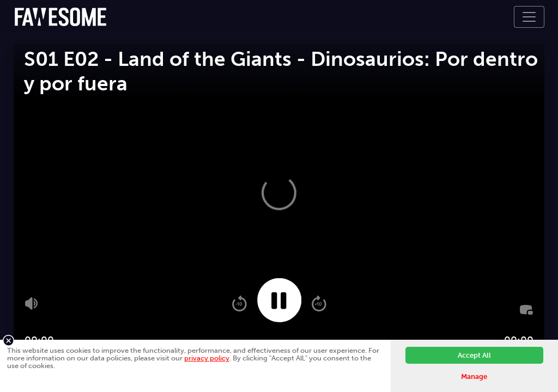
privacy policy (207, 358)
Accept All (474, 355)
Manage (474, 376)
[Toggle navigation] (529, 17)
